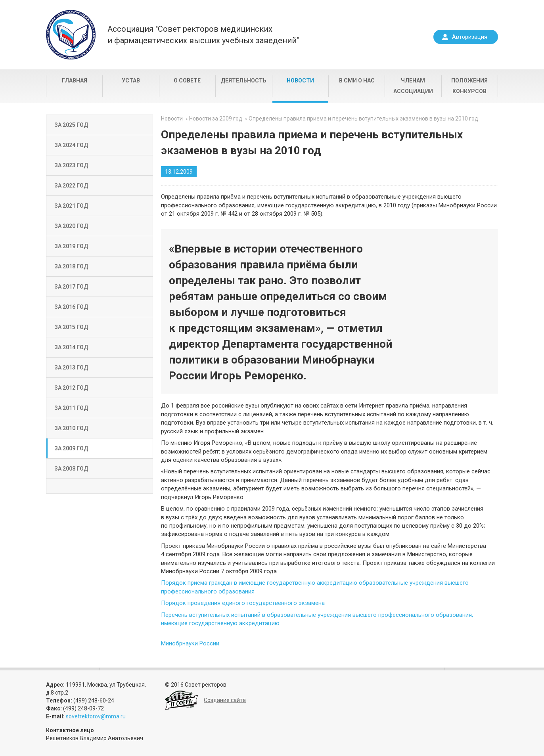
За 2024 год (71, 145)
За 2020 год (71, 226)
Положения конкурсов (469, 86)
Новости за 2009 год (216, 119)
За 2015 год (71, 327)
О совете (187, 80)
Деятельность (244, 80)
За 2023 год (71, 165)
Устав (131, 80)
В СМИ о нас (357, 80)
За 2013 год (71, 367)
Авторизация (470, 37)
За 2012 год (71, 388)
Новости (300, 80)
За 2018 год (71, 266)
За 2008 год (71, 469)
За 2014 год (71, 347)
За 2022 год (71, 186)
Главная (75, 80)
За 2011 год (71, 408)
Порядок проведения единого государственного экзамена (243, 603)
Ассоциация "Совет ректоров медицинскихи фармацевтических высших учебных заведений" (203, 35)
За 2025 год (71, 125)
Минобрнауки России (190, 643)
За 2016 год (71, 307)
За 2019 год (71, 246)
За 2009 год (71, 448)
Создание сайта (225, 700)
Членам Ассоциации (413, 86)
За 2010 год (71, 428)
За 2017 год (71, 287)
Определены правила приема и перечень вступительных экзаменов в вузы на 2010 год (363, 119)
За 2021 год (71, 206)
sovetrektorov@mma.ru (96, 716)
